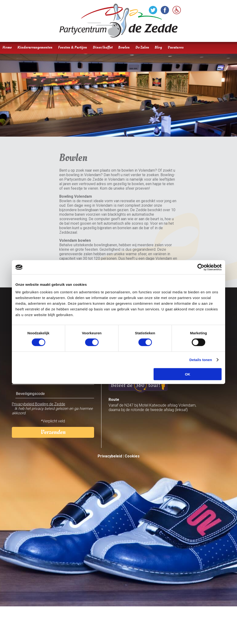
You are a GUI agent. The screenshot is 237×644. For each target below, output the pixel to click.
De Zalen (142, 47)
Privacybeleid (110, 456)
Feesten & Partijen (73, 47)
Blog (158, 47)
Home (7, 47)
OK (188, 374)
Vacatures (176, 47)
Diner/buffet (103, 47)
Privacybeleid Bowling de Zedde (39, 404)
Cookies (132, 456)
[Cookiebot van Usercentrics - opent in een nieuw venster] (201, 267)
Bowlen (124, 47)
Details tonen (201, 360)
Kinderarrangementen (35, 47)
